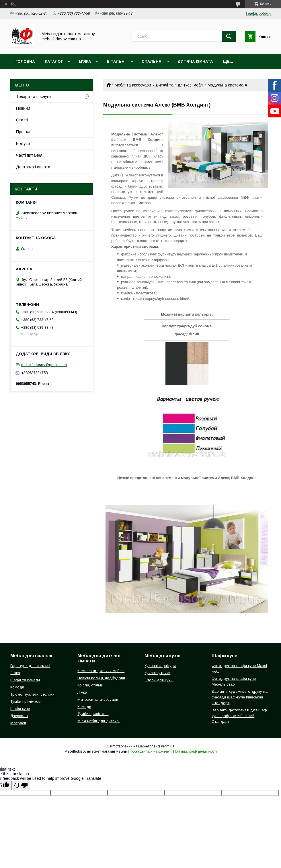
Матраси (18, 723)
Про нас (24, 132)
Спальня (152, 61)
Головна (25, 61)
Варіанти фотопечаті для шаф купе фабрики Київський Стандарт (239, 716)
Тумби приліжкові (26, 701)
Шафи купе (20, 709)
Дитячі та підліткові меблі (179, 85)
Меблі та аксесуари (133, 85)
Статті (22, 120)
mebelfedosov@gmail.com (44, 365)
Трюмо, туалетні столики (32, 694)
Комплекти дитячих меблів (101, 671)
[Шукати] (229, 36)
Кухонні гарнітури (160, 666)
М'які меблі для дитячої (99, 721)
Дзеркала (19, 716)
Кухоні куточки (157, 673)
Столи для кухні (159, 680)
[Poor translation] (21, 785)
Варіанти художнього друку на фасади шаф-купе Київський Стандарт (240, 697)
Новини (23, 108)
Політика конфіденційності (195, 751)
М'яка (85, 61)
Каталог (54, 61)
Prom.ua (168, 746)
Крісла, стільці (90, 685)
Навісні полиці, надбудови (101, 678)
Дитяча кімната (195, 61)
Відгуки (23, 143)
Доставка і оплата (33, 167)
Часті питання (29, 155)
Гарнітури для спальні (30, 666)
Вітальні (116, 61)
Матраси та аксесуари (98, 699)
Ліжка (15, 673)
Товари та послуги (33, 97)
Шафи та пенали (25, 680)
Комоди (17, 687)
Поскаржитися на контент (150, 751)
